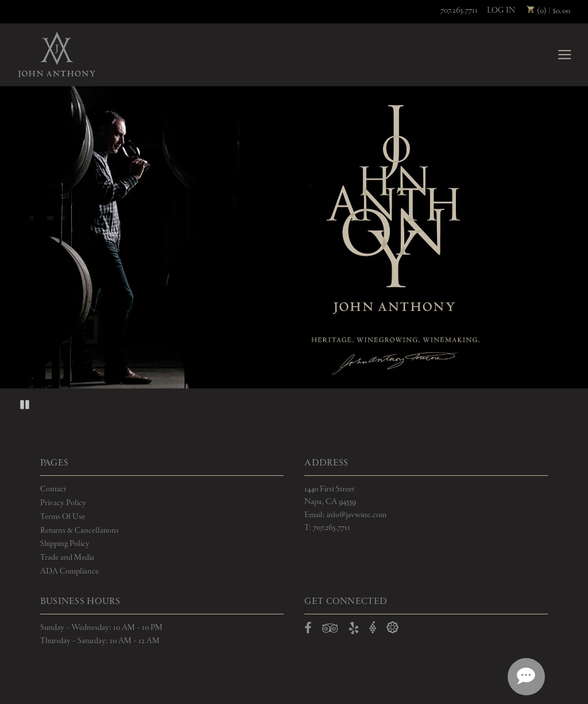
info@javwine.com (357, 515)
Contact (53, 489)
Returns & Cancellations (80, 530)
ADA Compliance (69, 571)
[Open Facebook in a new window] (308, 630)
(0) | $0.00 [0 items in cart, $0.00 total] (548, 11)
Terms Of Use (63, 517)
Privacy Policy (63, 503)
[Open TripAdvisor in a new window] (330, 630)
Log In (501, 10)
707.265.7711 (459, 10)
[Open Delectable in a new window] (392, 628)
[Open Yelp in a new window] (354, 630)
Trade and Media (67, 557)
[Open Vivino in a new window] (373, 628)
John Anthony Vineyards (57, 55)
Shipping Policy (65, 544)
